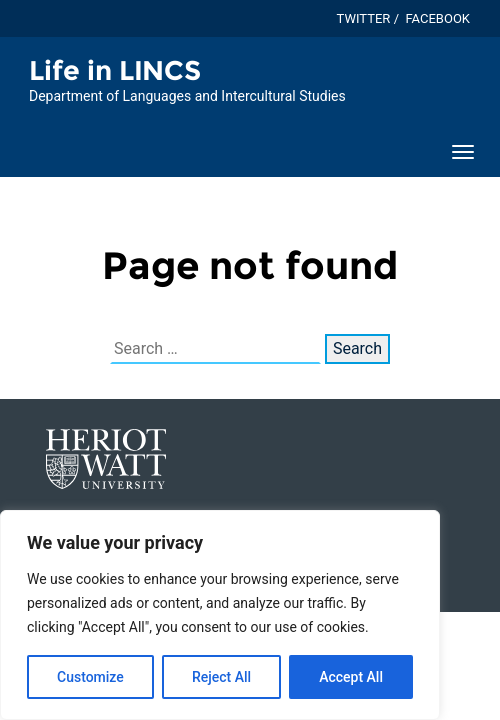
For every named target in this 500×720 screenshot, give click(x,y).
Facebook (437, 18)
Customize (90, 677)
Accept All (351, 677)
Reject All (221, 677)
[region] (220, 615)
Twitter (364, 18)
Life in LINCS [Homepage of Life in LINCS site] (115, 70)
